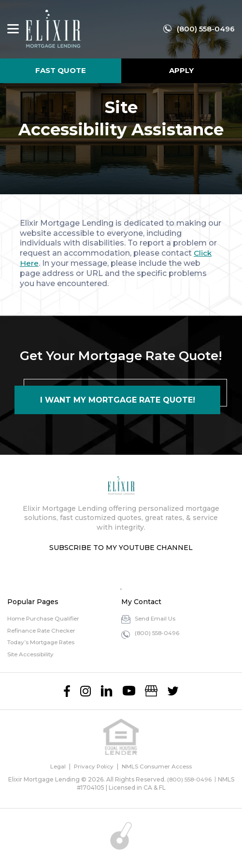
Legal (57, 766)
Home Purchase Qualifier (45, 618)
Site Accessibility (31, 654)
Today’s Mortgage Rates (43, 642)
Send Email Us (156, 618)
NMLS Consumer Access (158, 766)
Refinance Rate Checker (43, 630)
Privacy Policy (93, 766)
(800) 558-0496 (206, 29)
